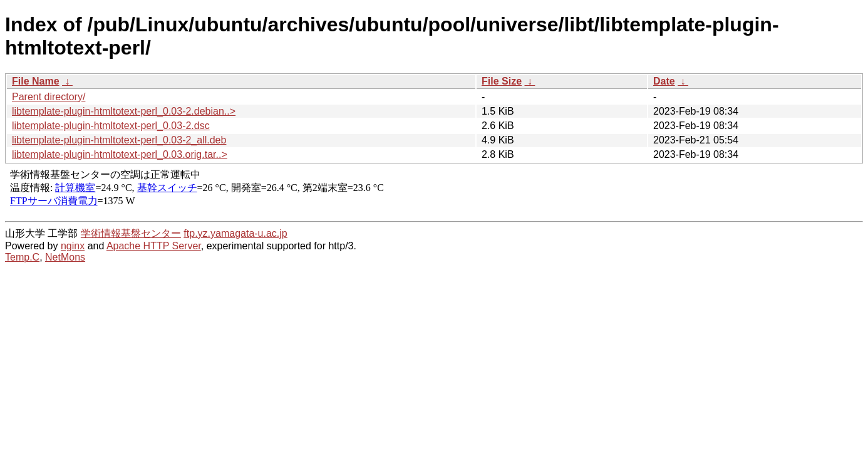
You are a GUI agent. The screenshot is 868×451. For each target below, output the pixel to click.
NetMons (65, 257)
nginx (73, 246)
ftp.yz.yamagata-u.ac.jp (235, 233)
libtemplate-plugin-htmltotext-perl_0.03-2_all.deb (119, 140)
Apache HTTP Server (154, 246)
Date (664, 81)
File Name (36, 81)
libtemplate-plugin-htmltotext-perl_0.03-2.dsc (111, 126)
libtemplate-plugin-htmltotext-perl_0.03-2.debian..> (124, 111)
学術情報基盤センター (131, 233)
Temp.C (22, 257)
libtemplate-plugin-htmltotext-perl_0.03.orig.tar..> (120, 154)
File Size (502, 81)
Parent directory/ (49, 97)
